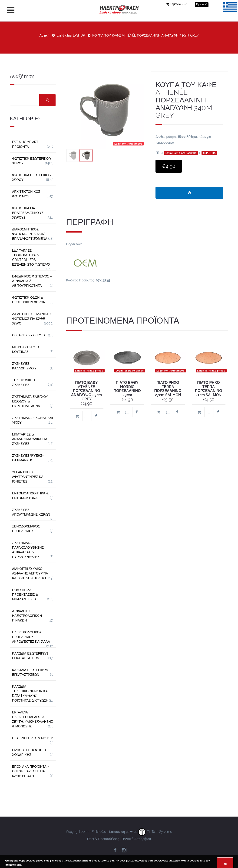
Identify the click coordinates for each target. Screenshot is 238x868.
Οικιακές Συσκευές (29, 335)
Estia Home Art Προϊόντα (181, 153)
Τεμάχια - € (176, 4)
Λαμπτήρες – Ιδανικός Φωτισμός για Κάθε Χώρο (32, 319)
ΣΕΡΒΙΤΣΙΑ (209, 153)
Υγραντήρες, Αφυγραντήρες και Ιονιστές (28, 477)
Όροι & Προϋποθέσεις (103, 839)
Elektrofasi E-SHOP (71, 35)
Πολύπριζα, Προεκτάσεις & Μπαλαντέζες (25, 594)
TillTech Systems (155, 832)
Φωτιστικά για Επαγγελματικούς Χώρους (28, 213)
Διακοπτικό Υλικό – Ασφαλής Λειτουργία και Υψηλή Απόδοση (30, 573)
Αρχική (44, 35)
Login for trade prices (128, 144)
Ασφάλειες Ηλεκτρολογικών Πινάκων (27, 616)
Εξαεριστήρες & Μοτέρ (33, 738)
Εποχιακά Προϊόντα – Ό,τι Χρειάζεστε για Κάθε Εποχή (31, 771)
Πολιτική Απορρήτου (136, 839)
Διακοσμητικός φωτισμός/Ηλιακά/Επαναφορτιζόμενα (30, 234)
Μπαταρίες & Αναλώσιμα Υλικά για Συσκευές (30, 439)
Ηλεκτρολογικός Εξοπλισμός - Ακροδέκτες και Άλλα (31, 637)
